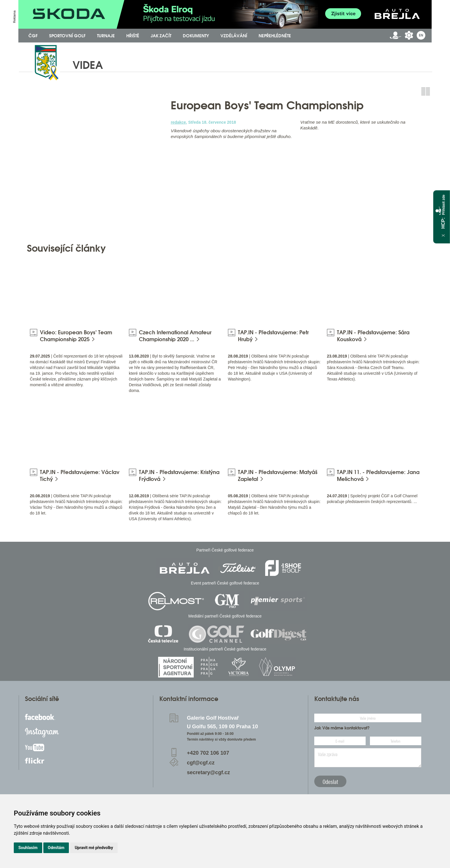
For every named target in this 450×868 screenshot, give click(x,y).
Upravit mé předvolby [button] (94, 848)
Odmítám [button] (56, 848)
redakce (178, 122)
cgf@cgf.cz (201, 763)
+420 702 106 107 (208, 753)
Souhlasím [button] (28, 848)
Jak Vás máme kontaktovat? (342, 728)
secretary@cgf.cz (208, 772)
